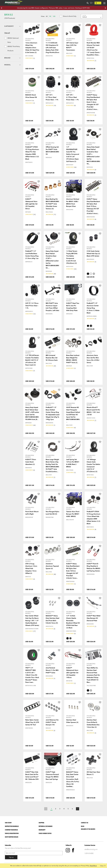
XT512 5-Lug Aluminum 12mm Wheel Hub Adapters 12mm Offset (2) (31, 569)
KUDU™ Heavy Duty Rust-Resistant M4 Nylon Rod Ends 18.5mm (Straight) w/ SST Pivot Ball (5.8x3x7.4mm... (73, 571)
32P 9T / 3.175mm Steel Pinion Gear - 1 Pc (32, 306)
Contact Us (85, 823)
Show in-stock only (68, 16)
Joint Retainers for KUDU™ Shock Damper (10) (52, 722)
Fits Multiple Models (30, 40)
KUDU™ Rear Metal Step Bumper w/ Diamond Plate (94, 618)
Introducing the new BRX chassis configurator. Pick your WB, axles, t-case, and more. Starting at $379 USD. (54, 8)
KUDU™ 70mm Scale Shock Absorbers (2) (31, 462)
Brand (7, 58)
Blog (83, 826)
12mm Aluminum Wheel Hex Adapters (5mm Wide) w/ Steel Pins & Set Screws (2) (32, 48)
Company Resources (11, 830)
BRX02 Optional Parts (11, 40)
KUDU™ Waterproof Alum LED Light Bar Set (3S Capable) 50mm (31, 204)
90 (50, 16)
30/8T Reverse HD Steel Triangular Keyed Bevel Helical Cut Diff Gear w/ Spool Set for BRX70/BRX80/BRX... (73, 415)
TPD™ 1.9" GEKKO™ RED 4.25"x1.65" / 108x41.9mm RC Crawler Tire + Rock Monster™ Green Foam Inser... (32, 675)
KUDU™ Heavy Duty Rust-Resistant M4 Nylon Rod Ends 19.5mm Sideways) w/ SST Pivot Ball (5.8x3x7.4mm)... (93, 206)
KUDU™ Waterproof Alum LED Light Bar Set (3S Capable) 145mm (72, 673)
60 (47, 16)
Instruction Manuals (12, 826)
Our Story (8, 823)
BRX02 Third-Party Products (12, 49)
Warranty (42, 830)
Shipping (41, 823)
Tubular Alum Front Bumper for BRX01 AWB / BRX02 (73, 514)
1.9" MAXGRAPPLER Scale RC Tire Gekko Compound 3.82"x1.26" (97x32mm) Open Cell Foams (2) (73, 154)
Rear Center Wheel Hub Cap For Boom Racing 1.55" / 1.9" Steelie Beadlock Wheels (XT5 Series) (32, 621)
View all (7, 33)
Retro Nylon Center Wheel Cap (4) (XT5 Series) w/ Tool (32, 722)
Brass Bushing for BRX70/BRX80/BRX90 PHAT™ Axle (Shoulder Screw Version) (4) (52, 204)
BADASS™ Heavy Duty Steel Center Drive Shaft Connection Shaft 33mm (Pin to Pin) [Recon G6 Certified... (73, 779)
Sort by (84, 15)
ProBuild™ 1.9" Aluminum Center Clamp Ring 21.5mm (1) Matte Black (93, 308)
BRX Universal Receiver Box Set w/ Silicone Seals (52, 358)
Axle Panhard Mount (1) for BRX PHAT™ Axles (52, 670)
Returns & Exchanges (46, 826)
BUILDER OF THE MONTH (88, 829)
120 (54, 16)
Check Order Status (45, 833)
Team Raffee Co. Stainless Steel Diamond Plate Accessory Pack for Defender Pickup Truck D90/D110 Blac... (93, 675)
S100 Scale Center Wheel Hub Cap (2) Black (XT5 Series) (93, 254)
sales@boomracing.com (91, 849)
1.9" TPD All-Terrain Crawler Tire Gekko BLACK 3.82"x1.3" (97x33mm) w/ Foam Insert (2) (32, 360)
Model (8, 65)
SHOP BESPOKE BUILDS (12, 837)
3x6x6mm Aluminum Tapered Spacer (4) (52, 566)
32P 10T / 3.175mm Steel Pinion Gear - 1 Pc (72, 97)
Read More (93, 866)
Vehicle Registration (12, 833)
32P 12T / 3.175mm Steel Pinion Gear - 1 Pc (52, 97)
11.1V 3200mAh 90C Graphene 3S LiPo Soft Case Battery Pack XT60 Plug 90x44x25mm (52, 48)
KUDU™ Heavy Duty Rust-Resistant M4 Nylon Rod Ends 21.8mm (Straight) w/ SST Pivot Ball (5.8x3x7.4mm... (93, 102)
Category (9, 26)
